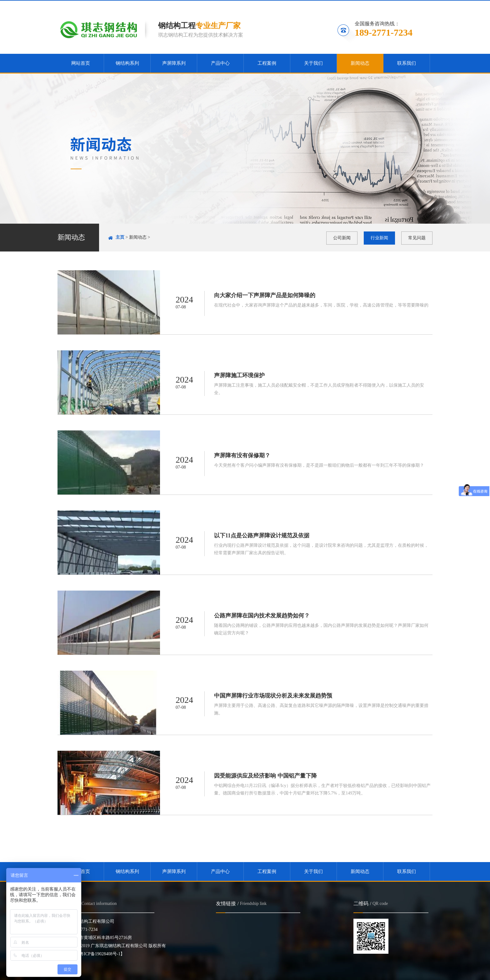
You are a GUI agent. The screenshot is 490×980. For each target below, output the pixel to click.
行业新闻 (379, 238)
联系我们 (416, 5)
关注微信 (382, 5)
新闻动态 (360, 63)
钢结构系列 (127, 63)
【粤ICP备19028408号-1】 (100, 954)
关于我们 (313, 63)
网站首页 (81, 63)
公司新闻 (342, 238)
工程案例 (267, 63)
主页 (120, 237)
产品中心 (220, 63)
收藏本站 (347, 5)
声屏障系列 (174, 63)
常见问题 (417, 238)
